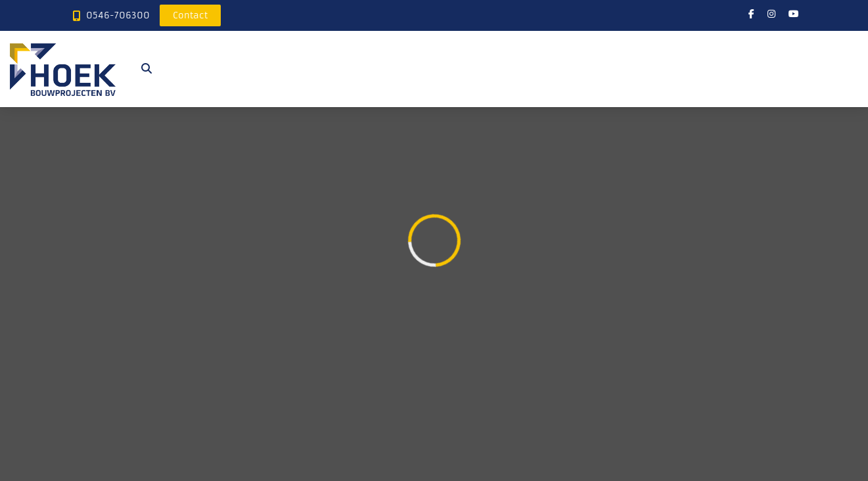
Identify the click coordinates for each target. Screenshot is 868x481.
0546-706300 (118, 15)
